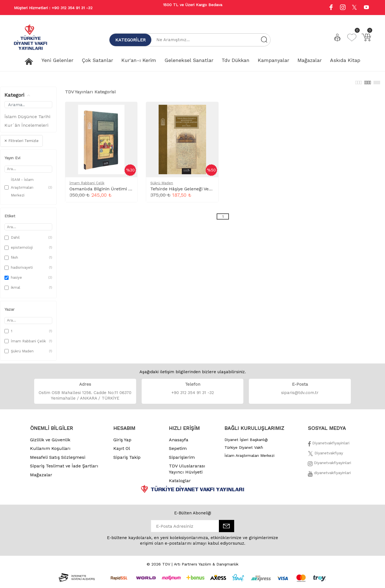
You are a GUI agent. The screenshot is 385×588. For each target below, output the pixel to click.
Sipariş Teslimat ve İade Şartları (64, 469)
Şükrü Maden (162, 186)
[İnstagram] (329, 467)
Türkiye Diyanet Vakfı (244, 450)
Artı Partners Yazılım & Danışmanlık (206, 567)
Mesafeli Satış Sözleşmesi (58, 460)
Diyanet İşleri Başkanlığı (246, 443)
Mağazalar (41, 478)
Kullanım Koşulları (50, 451)
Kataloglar (180, 484)
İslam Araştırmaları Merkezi (249, 459)
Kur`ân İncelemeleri (26, 128)
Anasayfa (179, 443)
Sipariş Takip (127, 460)
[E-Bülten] (227, 529)
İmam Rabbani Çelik (87, 186)
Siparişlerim (182, 460)
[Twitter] (325, 458)
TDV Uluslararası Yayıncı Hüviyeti (187, 472)
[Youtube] (366, 8)
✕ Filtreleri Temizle (21, 144)
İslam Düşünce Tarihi (27, 120)
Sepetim (178, 451)
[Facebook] (329, 448)
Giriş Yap (122, 443)
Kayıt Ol (122, 451)
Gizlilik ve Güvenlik (50, 443)
